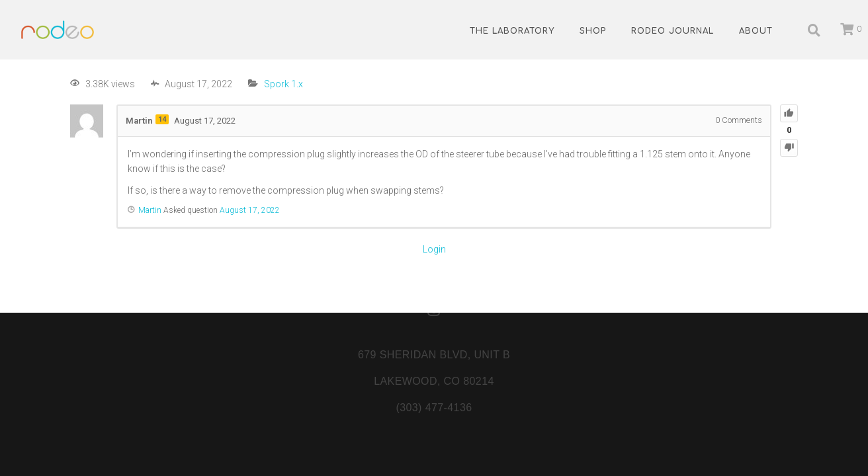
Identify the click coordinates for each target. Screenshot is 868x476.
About (756, 31)
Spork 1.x (283, 84)
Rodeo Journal (673, 31)
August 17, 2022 (250, 210)
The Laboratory (512, 31)
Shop (593, 31)
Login (434, 249)
